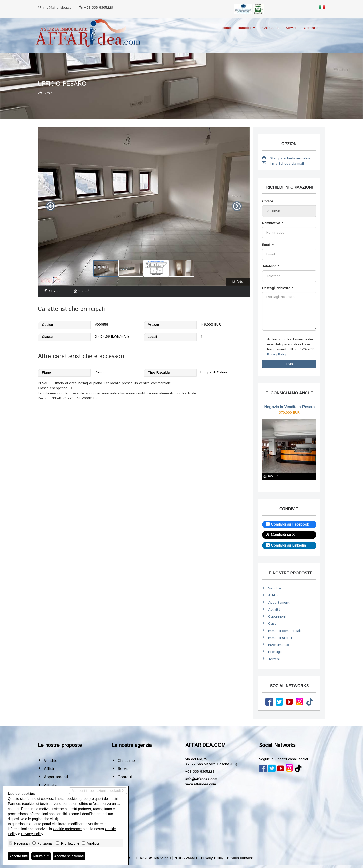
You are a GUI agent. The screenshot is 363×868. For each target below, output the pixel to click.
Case (272, 624)
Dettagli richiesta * (278, 288)
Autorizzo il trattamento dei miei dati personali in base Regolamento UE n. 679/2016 (288, 347)
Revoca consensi (241, 858)
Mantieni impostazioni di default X (98, 791)
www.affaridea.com (201, 784)
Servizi (291, 28)
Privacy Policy (277, 355)
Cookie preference (67, 829)
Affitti (273, 595)
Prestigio (275, 652)
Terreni (274, 659)
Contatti (311, 28)
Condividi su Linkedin (286, 545)
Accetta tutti (19, 856)
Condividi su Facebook (287, 525)
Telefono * (271, 266)
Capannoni (277, 617)
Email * (268, 245)
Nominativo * (273, 223)
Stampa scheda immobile (286, 158)
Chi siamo (270, 28)
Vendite (275, 588)
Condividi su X (280, 535)
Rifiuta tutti (41, 856)
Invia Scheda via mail (283, 163)
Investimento (279, 645)
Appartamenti (279, 603)
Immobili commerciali (284, 631)
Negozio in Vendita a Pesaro (289, 407)
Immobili (247, 28)
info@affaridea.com (58, 8)
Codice (268, 201)
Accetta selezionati (69, 856)
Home (226, 28)
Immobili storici (280, 638)
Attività (274, 610)
